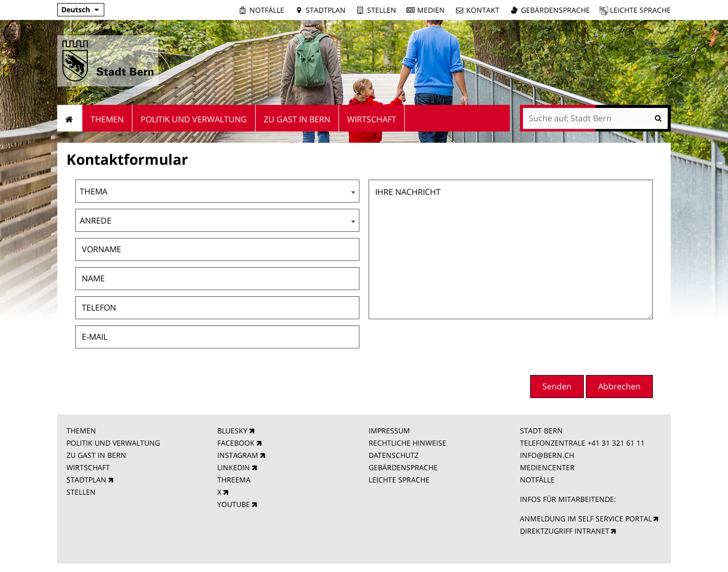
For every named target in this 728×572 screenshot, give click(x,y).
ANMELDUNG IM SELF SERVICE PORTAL (586, 519)
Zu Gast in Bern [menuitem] (297, 119)
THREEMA (234, 480)
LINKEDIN (234, 467)
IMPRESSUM (389, 431)
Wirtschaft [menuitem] (372, 119)
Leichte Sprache (640, 10)
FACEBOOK (236, 443)
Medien (431, 10)
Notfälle (267, 10)
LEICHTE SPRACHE (399, 480)
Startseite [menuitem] (70, 118)
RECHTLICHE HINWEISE (407, 443)
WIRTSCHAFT (88, 467)
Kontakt (483, 10)
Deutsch (76, 9)
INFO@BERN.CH (547, 455)
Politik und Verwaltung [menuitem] (194, 119)
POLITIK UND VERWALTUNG (113, 443)
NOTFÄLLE (537, 480)
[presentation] (575, 346)
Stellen (382, 10)
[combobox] (217, 191)
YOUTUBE (234, 504)
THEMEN (81, 431)
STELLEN (81, 492)
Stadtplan (326, 10)
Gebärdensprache (555, 10)
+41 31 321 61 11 (616, 443)
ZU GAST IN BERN (96, 455)
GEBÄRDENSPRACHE (403, 467)
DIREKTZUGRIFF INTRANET (565, 531)
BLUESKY (232, 431)
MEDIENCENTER (547, 467)
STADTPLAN (86, 480)
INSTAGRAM (238, 455)
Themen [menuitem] (107, 119)
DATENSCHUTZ (394, 455)
